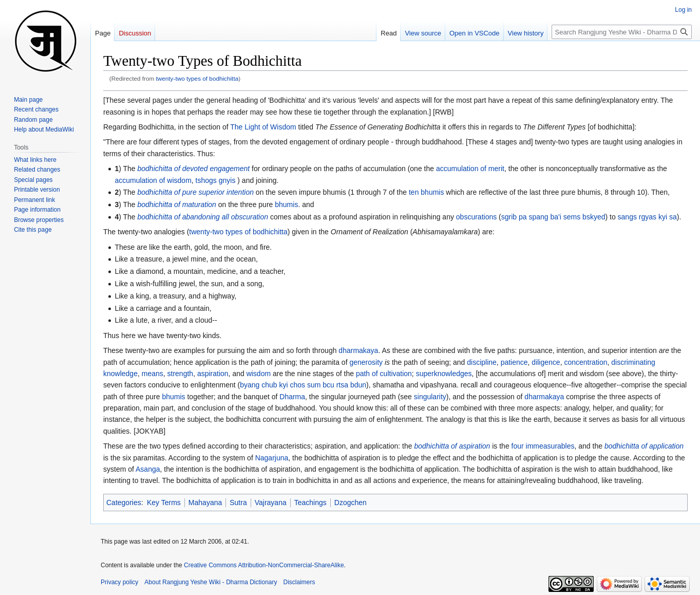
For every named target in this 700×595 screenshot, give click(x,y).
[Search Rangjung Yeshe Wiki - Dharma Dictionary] (622, 32)
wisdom (259, 374)
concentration (585, 362)
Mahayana (205, 503)
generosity (366, 362)
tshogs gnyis (216, 180)
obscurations (476, 217)
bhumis (286, 204)
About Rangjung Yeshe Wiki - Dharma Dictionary (211, 582)
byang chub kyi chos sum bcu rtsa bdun (303, 385)
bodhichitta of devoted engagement (194, 169)
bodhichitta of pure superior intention (196, 192)
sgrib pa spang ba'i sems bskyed (553, 217)
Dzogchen (351, 503)
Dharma (292, 397)
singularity (430, 397)
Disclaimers (299, 582)
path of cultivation (384, 374)
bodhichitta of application (644, 446)
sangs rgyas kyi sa (647, 217)
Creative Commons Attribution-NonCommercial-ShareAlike (264, 565)
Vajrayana (271, 503)
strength (181, 374)
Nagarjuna (272, 458)
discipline (482, 362)
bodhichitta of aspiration (452, 446)
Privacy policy (119, 582)
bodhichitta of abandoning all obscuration (203, 217)
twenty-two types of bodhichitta (197, 78)
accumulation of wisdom (153, 180)
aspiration (213, 374)
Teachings (310, 503)
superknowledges (444, 374)
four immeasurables (543, 446)
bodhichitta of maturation (177, 204)
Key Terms (164, 503)
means (153, 374)
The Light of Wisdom (263, 127)
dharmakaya (358, 350)
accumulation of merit (470, 169)
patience (514, 362)
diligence (546, 362)
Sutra (238, 503)
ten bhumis (426, 192)
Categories (124, 503)
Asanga (148, 469)
